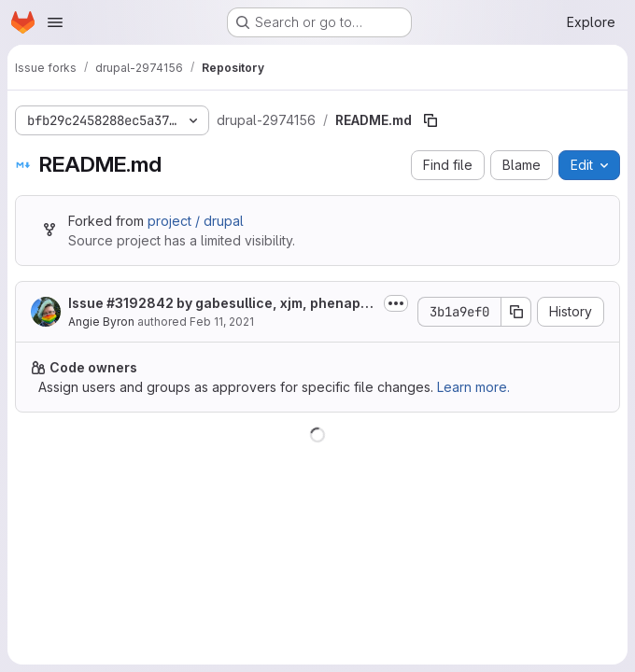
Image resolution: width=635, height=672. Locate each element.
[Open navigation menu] (55, 22)
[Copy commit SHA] (516, 312)
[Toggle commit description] (396, 303)
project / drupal (196, 221)
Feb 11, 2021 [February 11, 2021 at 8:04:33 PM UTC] (222, 322)
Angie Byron (101, 322)
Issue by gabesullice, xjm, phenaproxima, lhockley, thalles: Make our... (221, 304)
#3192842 (140, 303)
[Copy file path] (430, 120)
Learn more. (473, 387)
